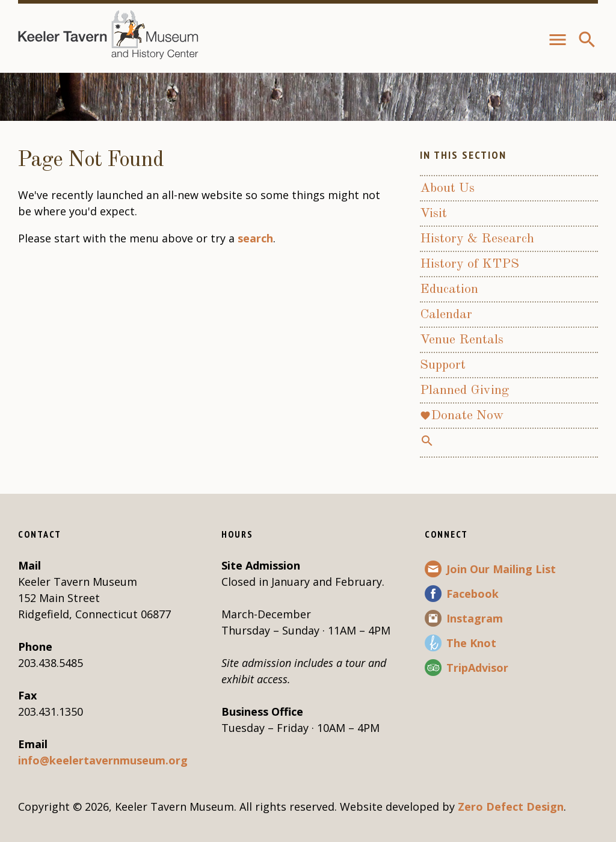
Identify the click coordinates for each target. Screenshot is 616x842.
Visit (433, 214)
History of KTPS (470, 264)
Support (443, 365)
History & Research (477, 239)
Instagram (475, 618)
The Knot (471, 643)
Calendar (446, 315)
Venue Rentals (462, 340)
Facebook (473, 594)
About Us (447, 188)
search (255, 238)
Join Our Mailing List (501, 569)
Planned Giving (464, 390)
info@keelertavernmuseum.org (103, 760)
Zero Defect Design (511, 807)
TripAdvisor (477, 668)
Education (449, 289)
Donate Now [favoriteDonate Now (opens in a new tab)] (462, 416)
